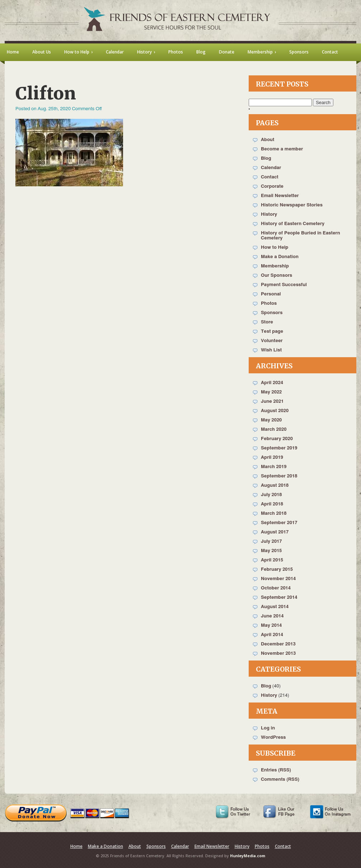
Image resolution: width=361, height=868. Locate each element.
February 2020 (277, 439)
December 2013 (278, 644)
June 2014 (272, 616)
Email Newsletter (280, 196)
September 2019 (279, 448)
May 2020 (271, 420)
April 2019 (272, 458)
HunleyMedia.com (248, 856)
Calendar (271, 168)
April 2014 (272, 635)
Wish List (271, 350)
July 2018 (271, 495)
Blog (266, 158)
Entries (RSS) (276, 770)
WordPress (273, 738)
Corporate (272, 186)
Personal (271, 294)
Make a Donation (280, 257)
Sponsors (272, 313)
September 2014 (279, 598)
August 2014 (275, 607)
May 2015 (271, 551)
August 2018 (275, 486)
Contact (270, 177)
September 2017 (279, 523)
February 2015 (277, 570)
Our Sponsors (276, 276)
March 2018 (274, 514)
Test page (272, 332)
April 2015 (272, 560)
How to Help (275, 248)
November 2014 (278, 579)
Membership (275, 266)
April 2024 (272, 383)
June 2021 (272, 402)
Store (267, 322)
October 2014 (276, 588)
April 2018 (272, 504)
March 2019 (274, 467)
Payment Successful (284, 285)
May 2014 (271, 626)
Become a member (282, 149)
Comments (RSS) (280, 780)
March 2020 (274, 430)
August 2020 (275, 411)
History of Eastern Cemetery (293, 224)
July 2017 (271, 542)
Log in (268, 728)
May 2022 (271, 392)
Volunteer (272, 341)
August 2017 (275, 532)
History (269, 214)
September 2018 (279, 476)
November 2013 (278, 654)
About (268, 140)
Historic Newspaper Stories (292, 205)
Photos (269, 304)
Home (76, 846)
